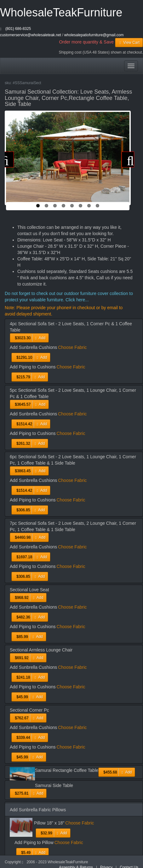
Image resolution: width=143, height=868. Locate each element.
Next (128, 159)
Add (29, 338)
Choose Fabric (72, 347)
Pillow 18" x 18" (49, 823)
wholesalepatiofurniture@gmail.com (94, 35)
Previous (8, 159)
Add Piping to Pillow (34, 842)
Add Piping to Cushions (33, 367)
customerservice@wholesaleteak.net (31, 35)
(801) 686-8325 (18, 29)
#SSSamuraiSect (27, 83)
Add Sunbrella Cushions (33, 347)
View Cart (129, 43)
